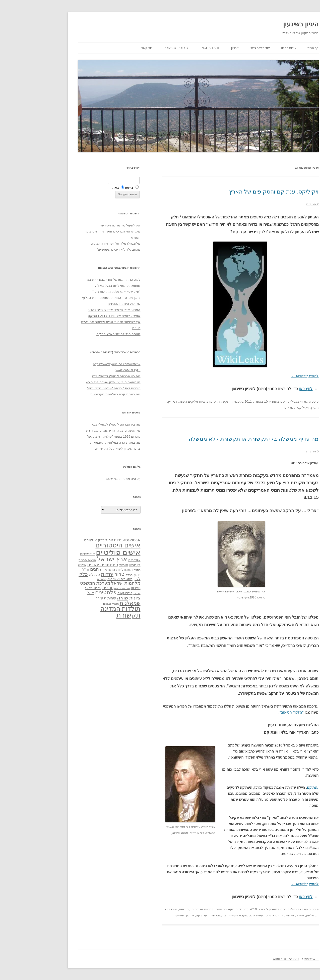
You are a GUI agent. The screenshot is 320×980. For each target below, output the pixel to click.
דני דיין (135, 402)
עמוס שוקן (178, 915)
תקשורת (185, 402)
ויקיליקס (265, 408)
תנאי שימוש (273, 959)
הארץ (277, 408)
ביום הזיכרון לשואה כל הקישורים (79, 449)
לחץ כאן (267, 389)
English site (172, 48)
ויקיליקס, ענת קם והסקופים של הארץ (236, 192)
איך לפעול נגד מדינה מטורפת (82, 225)
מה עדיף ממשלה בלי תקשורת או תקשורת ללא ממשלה (216, 439)
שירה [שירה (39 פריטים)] (61, 598)
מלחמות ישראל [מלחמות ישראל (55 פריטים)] (88, 583)
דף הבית (275, 48)
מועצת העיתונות (199, 915)
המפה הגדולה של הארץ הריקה (80, 334)
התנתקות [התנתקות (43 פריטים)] (69, 569)
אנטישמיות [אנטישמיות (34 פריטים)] (49, 554)
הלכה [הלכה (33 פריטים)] (44, 565)
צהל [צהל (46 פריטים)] (52, 593)
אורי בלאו (132, 909)
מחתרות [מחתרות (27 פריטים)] (64, 579)
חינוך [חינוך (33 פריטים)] (99, 575)
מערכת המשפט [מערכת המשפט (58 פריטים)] (57, 583)
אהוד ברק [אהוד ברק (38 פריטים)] (67, 540)
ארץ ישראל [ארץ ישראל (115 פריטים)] (74, 559)
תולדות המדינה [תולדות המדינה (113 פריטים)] (82, 609)
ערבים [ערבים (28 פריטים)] (99, 593)
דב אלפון (274, 915)
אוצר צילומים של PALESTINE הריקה (76, 316)
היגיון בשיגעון (263, 24)
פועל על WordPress (248, 959)
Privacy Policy (138, 48)
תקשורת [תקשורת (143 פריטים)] (90, 615)
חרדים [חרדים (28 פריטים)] (91, 575)
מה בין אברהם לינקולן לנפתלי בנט (78, 376)
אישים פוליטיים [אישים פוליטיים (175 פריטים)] (80, 552)
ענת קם (252, 408)
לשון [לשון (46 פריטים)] (99, 579)
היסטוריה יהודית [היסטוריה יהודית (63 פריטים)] (65, 565)
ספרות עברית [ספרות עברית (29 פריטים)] (84, 588)
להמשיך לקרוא (267, 376)
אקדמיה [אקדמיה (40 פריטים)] (96, 560)
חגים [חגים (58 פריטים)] (56, 569)
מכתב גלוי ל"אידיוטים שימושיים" (80, 249)
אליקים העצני (150, 402)
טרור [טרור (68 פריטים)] (81, 574)
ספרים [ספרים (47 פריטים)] (70, 588)
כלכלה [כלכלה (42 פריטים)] (56, 575)
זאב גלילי (259, 402)
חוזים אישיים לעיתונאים (228, 915)
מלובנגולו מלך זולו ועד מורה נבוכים (77, 243)
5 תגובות (274, 451)
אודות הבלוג (250, 48)
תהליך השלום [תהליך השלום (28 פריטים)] (73, 604)
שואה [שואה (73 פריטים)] (84, 598)
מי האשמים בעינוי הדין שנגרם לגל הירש (75, 382)
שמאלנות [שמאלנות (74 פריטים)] (92, 603)
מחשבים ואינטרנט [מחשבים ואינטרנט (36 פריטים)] (82, 579)
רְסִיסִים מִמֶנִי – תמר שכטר (85, 479)
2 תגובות (274, 204)
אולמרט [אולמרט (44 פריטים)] (52, 540)
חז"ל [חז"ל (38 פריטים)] (48, 570)
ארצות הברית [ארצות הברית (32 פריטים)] (49, 560)
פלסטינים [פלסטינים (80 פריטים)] (68, 592)
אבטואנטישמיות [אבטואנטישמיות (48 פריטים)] (89, 540)
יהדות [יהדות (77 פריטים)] (69, 574)
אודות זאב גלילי (222, 48)
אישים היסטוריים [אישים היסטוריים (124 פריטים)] (80, 545)
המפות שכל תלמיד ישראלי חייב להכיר (76, 310)
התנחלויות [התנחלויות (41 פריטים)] (86, 570)
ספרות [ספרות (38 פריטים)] (98, 588)
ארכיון (197, 48)
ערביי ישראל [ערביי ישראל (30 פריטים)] (55, 588)
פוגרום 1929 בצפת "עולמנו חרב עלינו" (75, 388)
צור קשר (109, 48)
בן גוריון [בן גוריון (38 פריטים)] (97, 565)
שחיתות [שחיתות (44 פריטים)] (72, 598)
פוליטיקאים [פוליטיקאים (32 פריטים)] (87, 593)
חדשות (251, 915)
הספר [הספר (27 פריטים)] (99, 570)
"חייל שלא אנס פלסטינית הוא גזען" (78, 292)
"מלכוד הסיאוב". (253, 712)
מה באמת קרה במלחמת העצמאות (77, 394)
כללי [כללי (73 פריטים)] (45, 574)
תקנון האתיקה (146, 915)
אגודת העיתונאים (153, 909)
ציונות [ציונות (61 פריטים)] (97, 598)
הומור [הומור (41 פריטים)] (86, 565)
